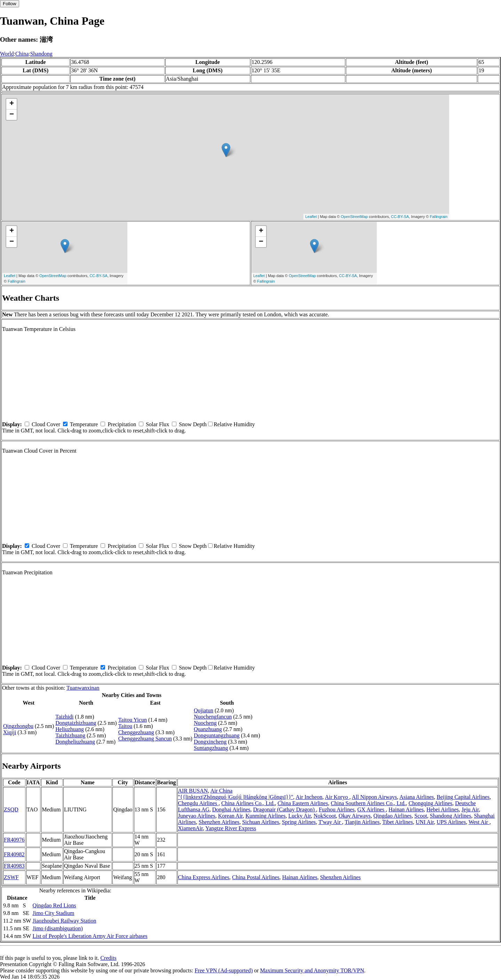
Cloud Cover (46, 424)
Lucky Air (300, 816)
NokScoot (325, 816)
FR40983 (14, 866)
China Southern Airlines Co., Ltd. (368, 803)
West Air (479, 822)
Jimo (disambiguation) (57, 928)
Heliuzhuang (70, 729)
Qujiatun (204, 710)
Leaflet (311, 217)
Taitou (125, 726)
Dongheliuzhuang (75, 742)
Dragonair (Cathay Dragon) (285, 809)
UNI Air (425, 822)
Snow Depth (193, 424)
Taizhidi (64, 717)
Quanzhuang (208, 729)
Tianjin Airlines (362, 822)
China (22, 54)
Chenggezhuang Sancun (145, 739)
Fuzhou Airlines (337, 809)
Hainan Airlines (406, 809)
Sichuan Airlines (261, 822)
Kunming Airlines (266, 816)
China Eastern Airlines (303, 803)
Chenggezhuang (136, 732)
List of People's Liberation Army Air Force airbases (90, 936)
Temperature (84, 424)
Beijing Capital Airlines (463, 797)
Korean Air (230, 816)
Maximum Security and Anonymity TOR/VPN (312, 970)
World (7, 54)
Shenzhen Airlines (219, 822)
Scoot (421, 816)
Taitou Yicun (133, 720)
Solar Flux (157, 424)
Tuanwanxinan (83, 688)
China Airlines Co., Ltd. (248, 803)
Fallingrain (439, 217)
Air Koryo (337, 797)
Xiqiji (10, 732)
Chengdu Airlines (198, 803)
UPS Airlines (451, 822)
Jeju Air (470, 809)
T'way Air (330, 822)
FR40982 (14, 854)
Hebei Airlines (443, 809)
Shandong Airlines (451, 816)
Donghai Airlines (231, 809)
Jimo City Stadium (53, 913)
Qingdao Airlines (392, 816)
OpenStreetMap (355, 217)
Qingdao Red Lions (54, 905)
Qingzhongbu (18, 726)
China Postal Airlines (256, 877)
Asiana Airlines (417, 797)
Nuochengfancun (213, 717)
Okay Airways (355, 816)
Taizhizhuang (70, 735)
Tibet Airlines (398, 822)
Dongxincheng (210, 742)
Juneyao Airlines (197, 816)
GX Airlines (372, 809)
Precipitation (122, 424)
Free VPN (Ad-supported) (224, 970)
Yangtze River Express (231, 828)
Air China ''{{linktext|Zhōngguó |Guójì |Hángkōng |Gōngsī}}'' (236, 794)
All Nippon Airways (374, 797)
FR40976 (14, 840)
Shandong (41, 54)
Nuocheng (205, 723)
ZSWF (11, 877)
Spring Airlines (299, 822)
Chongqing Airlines (430, 803)
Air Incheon (309, 797)
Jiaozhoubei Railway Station (64, 921)
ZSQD (11, 809)
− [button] (12, 115)
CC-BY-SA (400, 217)
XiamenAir (190, 828)
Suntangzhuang (211, 748)
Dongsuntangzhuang (217, 735)
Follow (10, 4)
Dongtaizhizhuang (76, 723)
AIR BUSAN (193, 791)
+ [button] (12, 104)
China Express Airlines (204, 877)
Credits (108, 958)
